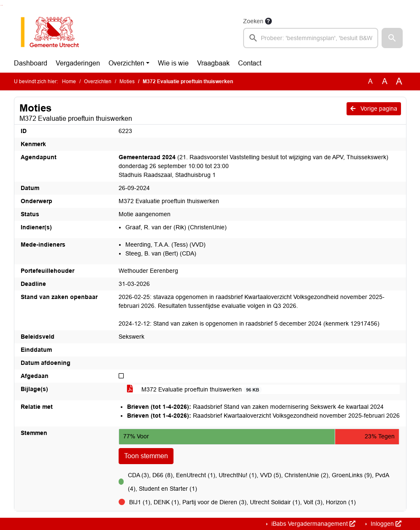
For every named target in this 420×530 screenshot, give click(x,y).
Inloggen (385, 524)
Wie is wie (173, 63)
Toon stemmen (146, 456)
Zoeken (253, 21)
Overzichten (126, 63)
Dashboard (31, 63)
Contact (250, 63)
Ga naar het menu (2, 5)
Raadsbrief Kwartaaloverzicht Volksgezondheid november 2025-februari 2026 (263, 416)
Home (69, 82)
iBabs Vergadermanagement (313, 524)
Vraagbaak (213, 63)
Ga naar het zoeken (1, 5)
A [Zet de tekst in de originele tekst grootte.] (370, 81)
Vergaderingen (78, 63)
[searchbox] (311, 38)
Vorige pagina (374, 109)
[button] (392, 38)
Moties (127, 82)
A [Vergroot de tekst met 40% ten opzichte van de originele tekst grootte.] (399, 82)
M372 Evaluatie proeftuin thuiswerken (195, 390)
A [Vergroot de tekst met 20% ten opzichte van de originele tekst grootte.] (385, 81)
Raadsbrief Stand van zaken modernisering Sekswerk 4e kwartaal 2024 (255, 407)
